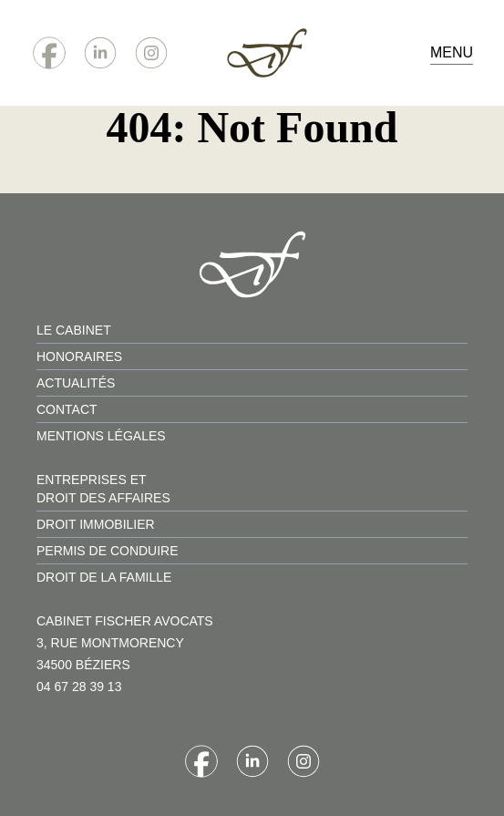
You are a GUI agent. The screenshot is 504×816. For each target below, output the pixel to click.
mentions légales (101, 436)
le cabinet (74, 330)
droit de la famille (104, 577)
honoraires (79, 356)
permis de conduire (108, 551)
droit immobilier (96, 524)
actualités (76, 383)
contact (67, 409)
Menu (452, 52)
